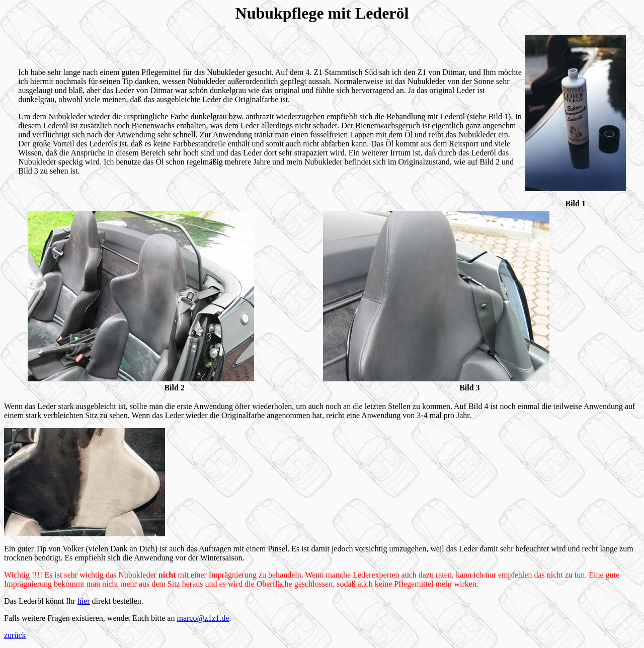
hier (84, 601)
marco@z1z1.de (203, 618)
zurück (15, 635)
